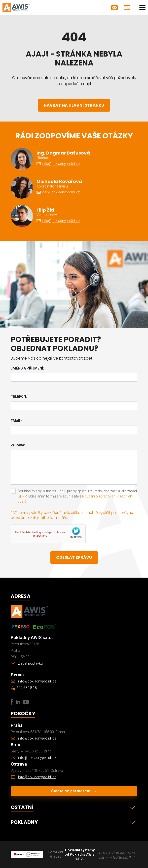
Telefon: (19, 397)
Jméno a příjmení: (27, 368)
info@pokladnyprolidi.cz (114, 7)
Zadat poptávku (127, 7)
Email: (16, 421)
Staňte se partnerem (74, 791)
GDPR (22, 496)
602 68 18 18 (27, 688)
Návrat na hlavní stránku (74, 105)
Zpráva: (18, 445)
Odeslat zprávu (74, 557)
